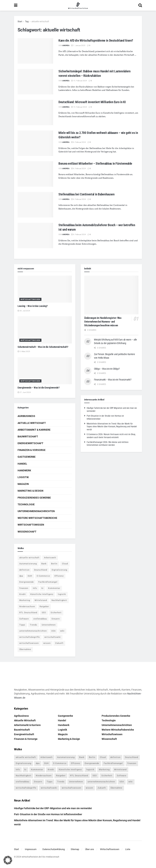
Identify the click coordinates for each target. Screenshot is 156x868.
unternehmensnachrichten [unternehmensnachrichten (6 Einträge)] (33, 631)
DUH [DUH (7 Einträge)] (30, 576)
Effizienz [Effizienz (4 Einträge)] (59, 576)
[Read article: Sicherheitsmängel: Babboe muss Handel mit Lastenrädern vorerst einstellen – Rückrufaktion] (35, 82)
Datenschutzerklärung (54, 849)
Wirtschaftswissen (30, 299)
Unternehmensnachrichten (36, 511)
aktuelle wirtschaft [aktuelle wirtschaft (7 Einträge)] (29, 558)
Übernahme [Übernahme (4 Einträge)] (25, 649)
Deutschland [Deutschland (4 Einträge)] (41, 570)
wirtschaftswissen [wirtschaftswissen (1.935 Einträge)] (29, 643)
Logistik (23, 477)
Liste (128, 849)
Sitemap (75, 849)
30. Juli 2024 (24, 311)
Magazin (23, 484)
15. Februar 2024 (79, 81)
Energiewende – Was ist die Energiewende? (39, 388)
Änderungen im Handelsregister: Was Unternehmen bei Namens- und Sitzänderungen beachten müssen (103, 322)
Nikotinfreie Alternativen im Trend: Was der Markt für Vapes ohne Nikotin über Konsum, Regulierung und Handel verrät (112, 427)
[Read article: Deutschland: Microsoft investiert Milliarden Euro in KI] (35, 112)
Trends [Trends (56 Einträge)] (33, 625)
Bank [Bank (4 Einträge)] (44, 564)
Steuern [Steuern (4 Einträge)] (56, 619)
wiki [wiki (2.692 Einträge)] (62, 631)
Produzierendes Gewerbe (34, 498)
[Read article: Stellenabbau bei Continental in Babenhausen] (35, 205)
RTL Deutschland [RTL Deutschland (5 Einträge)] (28, 613)
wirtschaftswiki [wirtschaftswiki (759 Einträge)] (53, 637)
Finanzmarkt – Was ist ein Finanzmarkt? (113, 380)
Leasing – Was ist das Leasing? (33, 306)
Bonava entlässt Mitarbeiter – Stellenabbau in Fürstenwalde (95, 163)
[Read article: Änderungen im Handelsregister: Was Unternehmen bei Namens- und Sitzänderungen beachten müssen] (111, 295)
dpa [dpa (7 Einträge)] (21, 576)
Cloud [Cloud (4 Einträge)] (65, 564)
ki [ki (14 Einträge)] (43, 588)
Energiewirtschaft (30, 443)
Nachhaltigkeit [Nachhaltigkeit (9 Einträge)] (59, 600)
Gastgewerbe (27, 457)
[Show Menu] (16, 5)
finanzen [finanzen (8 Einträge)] (24, 588)
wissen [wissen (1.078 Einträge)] (47, 643)
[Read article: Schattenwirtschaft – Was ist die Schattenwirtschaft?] (45, 330)
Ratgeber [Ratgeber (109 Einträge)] (44, 607)
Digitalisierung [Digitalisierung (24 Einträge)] (59, 570)
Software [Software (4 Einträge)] (24, 619)
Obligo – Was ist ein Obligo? (107, 369)
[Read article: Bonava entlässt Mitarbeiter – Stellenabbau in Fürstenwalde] (35, 174)
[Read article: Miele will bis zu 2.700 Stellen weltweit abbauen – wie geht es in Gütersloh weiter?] (35, 143)
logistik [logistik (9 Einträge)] (62, 594)
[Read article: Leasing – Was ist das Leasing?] (45, 289)
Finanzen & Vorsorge (32, 450)
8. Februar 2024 (79, 142)
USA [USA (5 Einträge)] (53, 631)
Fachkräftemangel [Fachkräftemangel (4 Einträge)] (48, 582)
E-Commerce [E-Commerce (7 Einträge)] (43, 576)
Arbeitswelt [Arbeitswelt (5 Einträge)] (50, 558)
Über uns (90, 849)
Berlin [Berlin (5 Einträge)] (54, 564)
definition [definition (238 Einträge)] (24, 570)
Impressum (31, 849)
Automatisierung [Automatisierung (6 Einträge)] (28, 564)
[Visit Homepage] (78, 5)
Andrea (66, 45)
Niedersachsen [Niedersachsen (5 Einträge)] (27, 607)
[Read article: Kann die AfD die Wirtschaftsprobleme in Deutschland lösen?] (35, 51)
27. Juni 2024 (24, 392)
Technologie (26, 504)
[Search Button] (140, 5)
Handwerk (24, 470)
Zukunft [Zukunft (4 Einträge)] (59, 643)
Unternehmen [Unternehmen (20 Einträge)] (49, 625)
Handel (22, 464)
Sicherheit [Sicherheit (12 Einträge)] (56, 613)
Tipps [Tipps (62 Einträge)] (22, 625)
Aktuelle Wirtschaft (32, 423)
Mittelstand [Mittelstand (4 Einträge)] (41, 600)
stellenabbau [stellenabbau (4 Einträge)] (40, 619)
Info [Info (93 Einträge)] (35, 588)
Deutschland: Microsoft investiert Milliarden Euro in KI (92, 102)
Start (20, 22)
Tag (27, 22)
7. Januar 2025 (78, 45)
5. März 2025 (24, 351)
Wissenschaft (27, 532)
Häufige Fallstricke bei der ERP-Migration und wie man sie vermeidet (53, 808)
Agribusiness (26, 416)
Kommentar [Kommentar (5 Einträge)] (54, 588)
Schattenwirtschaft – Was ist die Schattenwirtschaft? (43, 347)
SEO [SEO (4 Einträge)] (44, 613)
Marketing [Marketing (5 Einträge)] (25, 600)
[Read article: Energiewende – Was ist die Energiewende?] (45, 371)
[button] (8, 860)
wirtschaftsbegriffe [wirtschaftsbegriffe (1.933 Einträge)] (30, 637)
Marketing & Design (30, 491)
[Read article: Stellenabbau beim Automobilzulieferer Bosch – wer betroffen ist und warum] (35, 235)
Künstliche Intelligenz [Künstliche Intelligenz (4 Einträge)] (42, 594)
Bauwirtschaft (28, 436)
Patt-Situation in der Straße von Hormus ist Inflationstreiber (48, 814)
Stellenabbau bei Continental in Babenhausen (87, 194)
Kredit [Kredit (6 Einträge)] (23, 594)
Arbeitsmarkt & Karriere (34, 430)
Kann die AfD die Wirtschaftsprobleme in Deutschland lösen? (96, 40)
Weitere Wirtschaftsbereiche (37, 518)
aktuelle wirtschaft (40, 22)
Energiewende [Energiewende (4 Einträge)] (27, 582)
